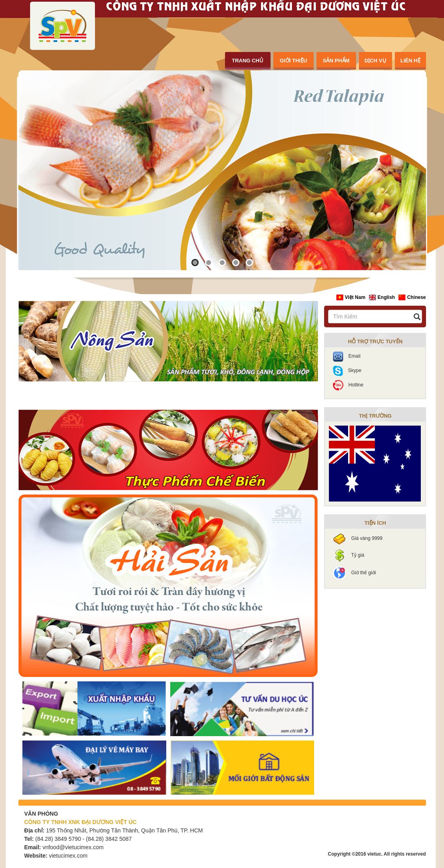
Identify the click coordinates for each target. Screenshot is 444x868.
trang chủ (248, 61)
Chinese (412, 297)
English (382, 297)
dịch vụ (375, 61)
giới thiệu (293, 61)
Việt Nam (351, 297)
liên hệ (410, 61)
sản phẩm (336, 61)
